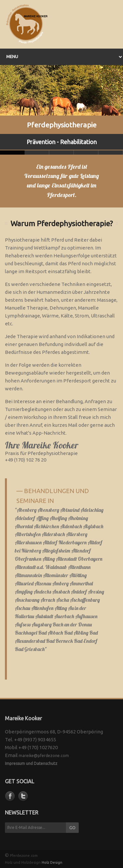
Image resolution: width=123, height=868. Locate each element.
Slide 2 (61, 152)
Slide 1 (37, 152)
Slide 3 (86, 152)
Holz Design (52, 862)
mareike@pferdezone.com (44, 756)
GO (72, 828)
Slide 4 (111, 152)
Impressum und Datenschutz (31, 763)
